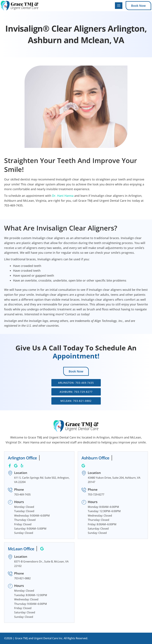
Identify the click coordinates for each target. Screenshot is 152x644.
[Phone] (10, 490)
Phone (20, 489)
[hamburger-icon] (119, 6)
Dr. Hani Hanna (63, 196)
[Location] (10, 473)
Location (21, 473)
